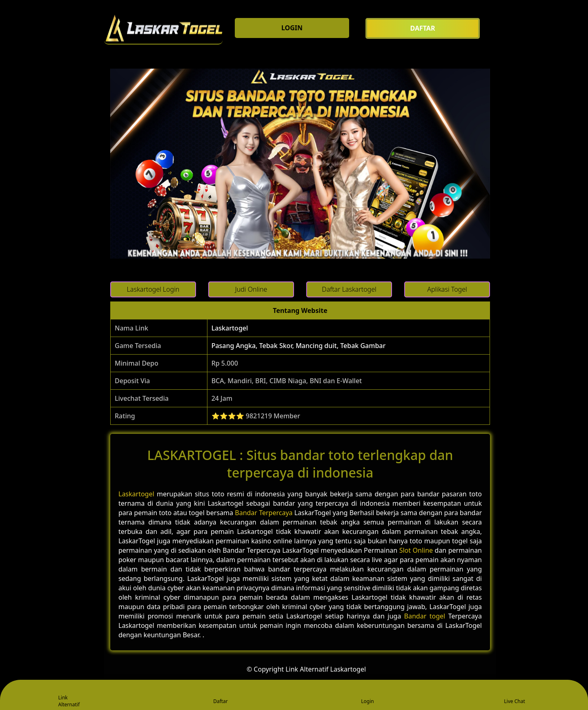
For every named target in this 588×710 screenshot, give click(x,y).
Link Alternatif (69, 696)
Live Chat (514, 695)
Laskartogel (230, 328)
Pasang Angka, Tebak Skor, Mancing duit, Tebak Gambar (299, 346)
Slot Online (416, 550)
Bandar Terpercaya (264, 513)
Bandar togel (425, 616)
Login (367, 695)
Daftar (220, 695)
